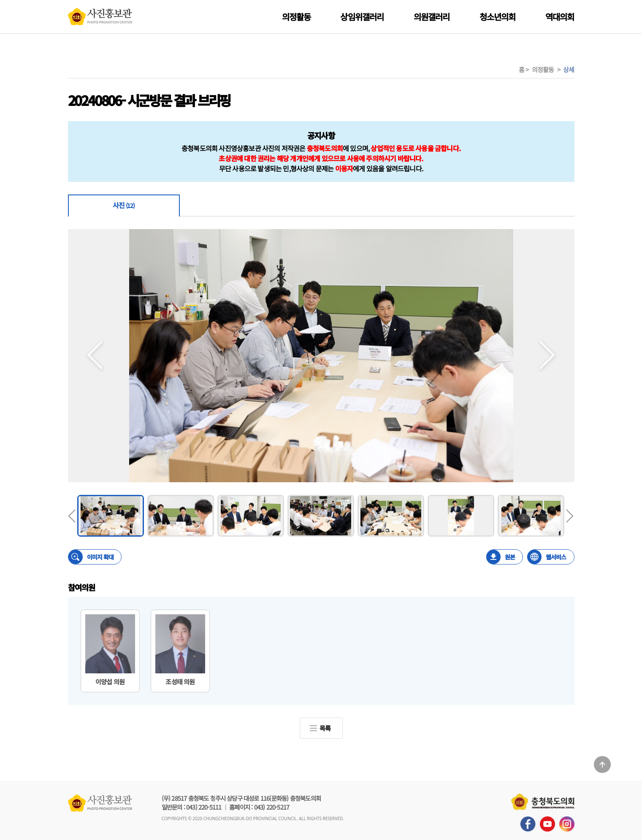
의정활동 (297, 17)
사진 (123, 205)
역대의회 (560, 17)
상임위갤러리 (362, 17)
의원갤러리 (432, 17)
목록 (325, 728)
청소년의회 (498, 17)
